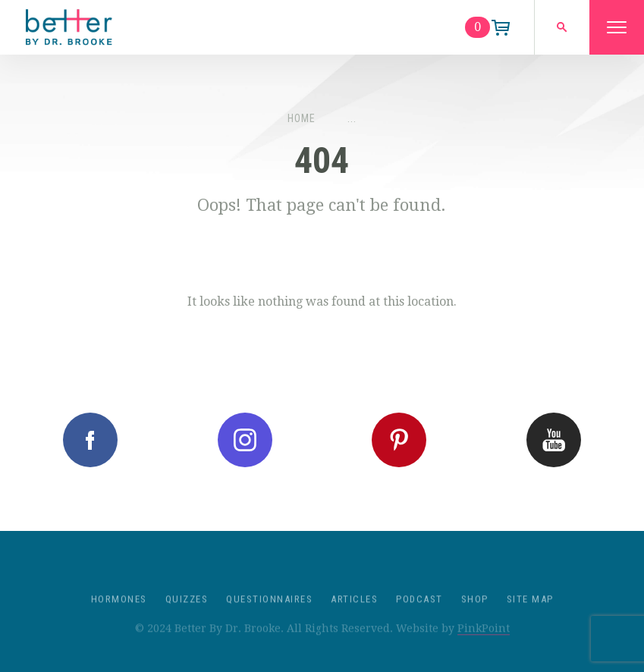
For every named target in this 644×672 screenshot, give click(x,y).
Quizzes (187, 611)
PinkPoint (484, 640)
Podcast (419, 611)
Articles (354, 611)
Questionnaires (269, 611)
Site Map (530, 611)
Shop (475, 611)
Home (302, 118)
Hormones (119, 611)
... (352, 118)
